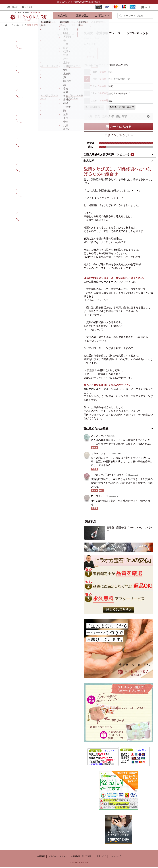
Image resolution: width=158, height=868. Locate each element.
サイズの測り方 (94, 109)
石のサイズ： (91, 45)
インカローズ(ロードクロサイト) (109, 476)
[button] (148, 118)
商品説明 (89, 162)
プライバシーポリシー (58, 858)
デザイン (119, 137)
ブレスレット (17, 27)
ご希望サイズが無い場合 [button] (121, 109)
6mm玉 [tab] (91, 55)
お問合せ (13, 7)
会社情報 (27, 7)
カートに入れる (119, 128)
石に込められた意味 (96, 430)
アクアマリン (98, 437)
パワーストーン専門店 (28, 13)
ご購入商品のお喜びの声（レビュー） (109, 156)
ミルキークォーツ (101, 455)
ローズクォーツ (100, 498)
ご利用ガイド (102, 16)
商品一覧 (63, 16)
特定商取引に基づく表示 (81, 858)
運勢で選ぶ (82, 16)
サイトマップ (115, 858)
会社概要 (41, 858)
